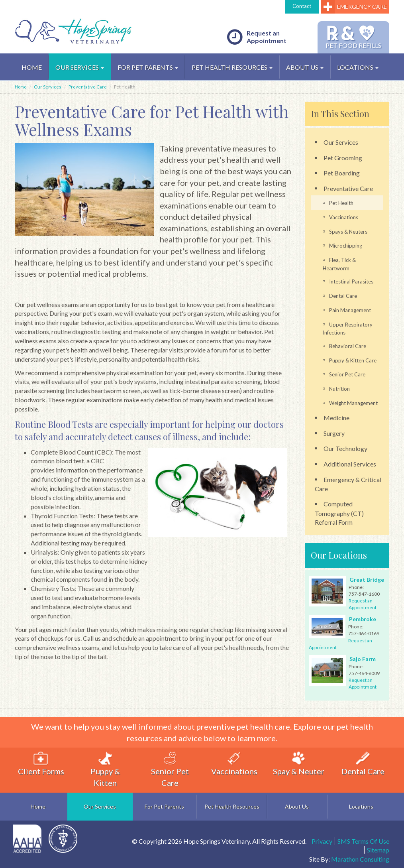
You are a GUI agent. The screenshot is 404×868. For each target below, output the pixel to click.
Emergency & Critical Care (348, 484)
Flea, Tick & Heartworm (339, 264)
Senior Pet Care (347, 374)
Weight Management (353, 403)
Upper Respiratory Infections (348, 329)
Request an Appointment (257, 37)
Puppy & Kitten (105, 770)
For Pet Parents (148, 67)
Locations (358, 67)
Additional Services (350, 464)
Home (21, 87)
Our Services (80, 67)
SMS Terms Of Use (363, 841)
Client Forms (41, 764)
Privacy (322, 841)
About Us (305, 67)
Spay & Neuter (299, 764)
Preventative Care (88, 87)
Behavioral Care (348, 346)
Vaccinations (344, 217)
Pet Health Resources (232, 67)
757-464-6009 (364, 673)
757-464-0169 (364, 633)
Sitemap (378, 850)
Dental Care (343, 296)
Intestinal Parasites (351, 281)
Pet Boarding (342, 173)
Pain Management (350, 310)
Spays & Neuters (348, 232)
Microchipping (346, 246)
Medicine (336, 418)
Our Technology (345, 448)
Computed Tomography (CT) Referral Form (339, 513)
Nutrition (339, 389)
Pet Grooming (343, 158)
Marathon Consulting (360, 859)
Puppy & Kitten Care (353, 360)
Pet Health (341, 203)
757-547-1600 (364, 594)
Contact (302, 6)
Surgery (334, 433)
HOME (32, 67)
